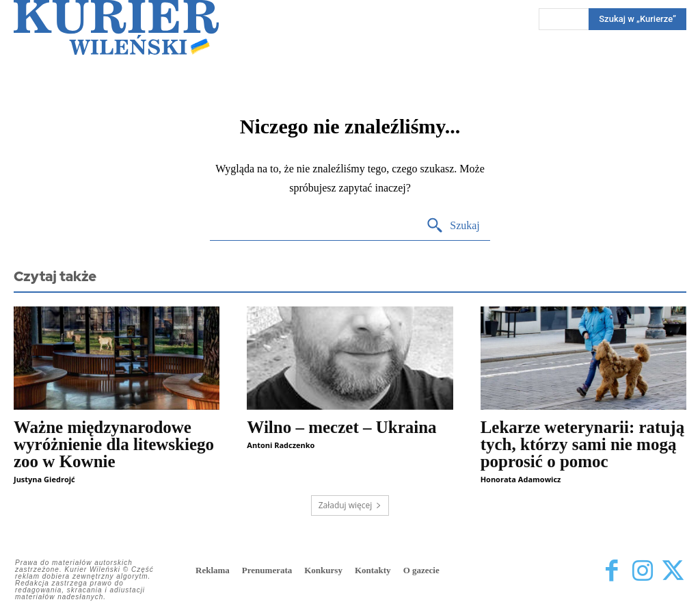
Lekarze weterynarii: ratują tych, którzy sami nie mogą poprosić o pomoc (583, 444)
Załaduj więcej (350, 505)
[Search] (453, 226)
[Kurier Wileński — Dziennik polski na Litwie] (116, 27)
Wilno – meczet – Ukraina (341, 427)
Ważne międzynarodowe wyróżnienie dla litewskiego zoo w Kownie (114, 444)
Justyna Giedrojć (44, 479)
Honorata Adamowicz (521, 479)
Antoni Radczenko (281, 445)
